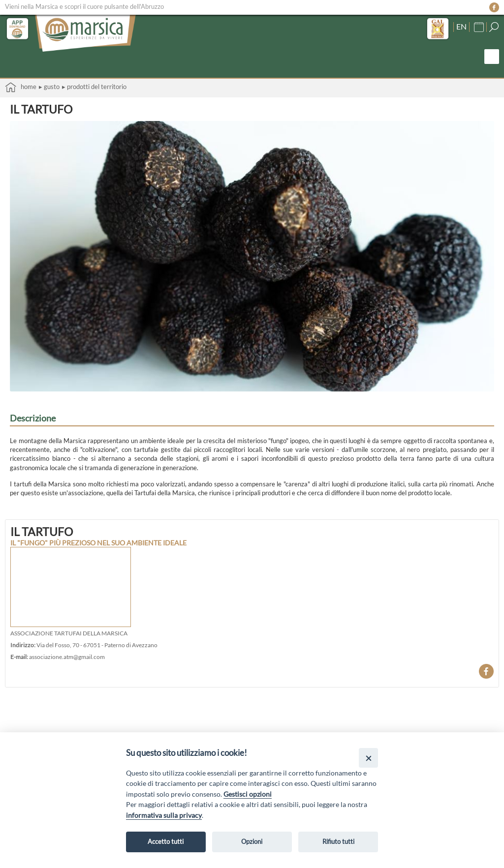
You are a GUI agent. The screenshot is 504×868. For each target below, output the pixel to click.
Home (21, 87)
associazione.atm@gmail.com (67, 657)
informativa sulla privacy (164, 815)
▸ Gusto (49, 87)
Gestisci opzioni (248, 794)
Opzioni (252, 841)
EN (461, 27)
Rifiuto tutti (338, 841)
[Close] (368, 758)
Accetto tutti (166, 841)
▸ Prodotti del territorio (94, 87)
